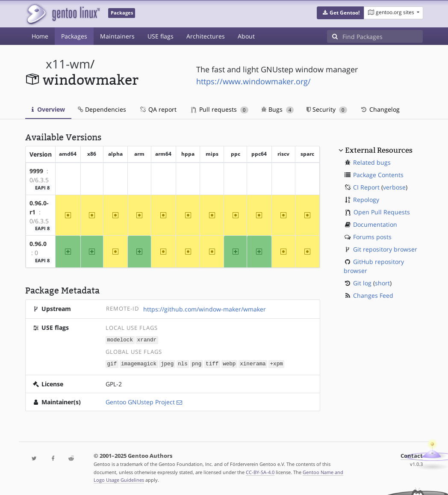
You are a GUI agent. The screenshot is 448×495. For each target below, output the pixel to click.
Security (327, 109)
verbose (394, 187)
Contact (412, 455)
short (382, 283)
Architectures (206, 36)
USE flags (161, 36)
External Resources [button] (379, 150)
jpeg (167, 363)
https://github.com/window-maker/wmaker (205, 309)
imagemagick (139, 363)
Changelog (380, 109)
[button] (340, 13)
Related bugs (372, 162)
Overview (48, 109)
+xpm (276, 363)
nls (183, 363)
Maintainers (117, 36)
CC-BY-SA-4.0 (260, 471)
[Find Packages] (383, 36)
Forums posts (372, 237)
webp (229, 363)
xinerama (253, 363)
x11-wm (68, 64)
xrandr (147, 339)
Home (40, 36)
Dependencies (102, 109)
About (246, 36)
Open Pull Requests (382, 212)
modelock (120, 339)
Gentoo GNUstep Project (140, 401)
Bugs (278, 109)
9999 (36, 171)
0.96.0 (38, 244)
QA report (158, 109)
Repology (366, 200)
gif (112, 363)
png (197, 363)
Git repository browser (385, 249)
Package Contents (378, 175)
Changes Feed (373, 295)
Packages (74, 36)
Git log (362, 283)
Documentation (375, 224)
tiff (212, 363)
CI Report (366, 187)
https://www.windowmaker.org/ (253, 81)
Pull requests (220, 109)
